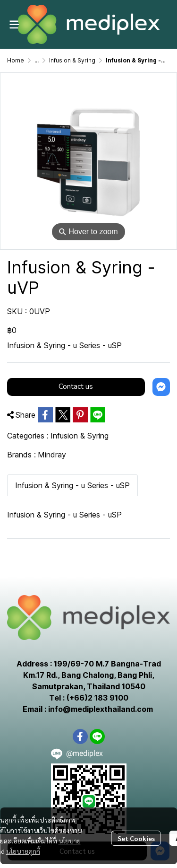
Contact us (76, 386)
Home (16, 60)
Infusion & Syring (72, 60)
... (37, 60)
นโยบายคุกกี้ (23, 851)
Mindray (52, 455)
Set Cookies (136, 838)
